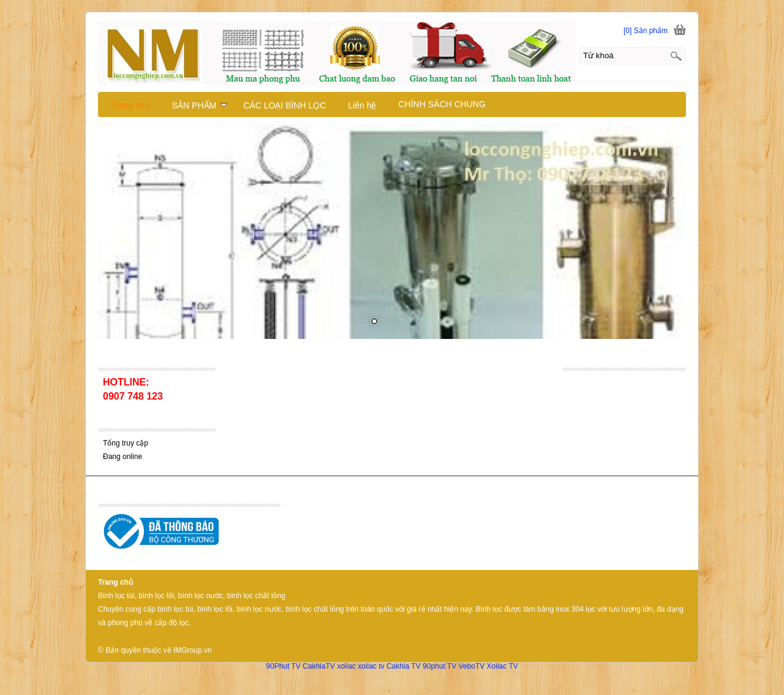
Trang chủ (130, 105)
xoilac (346, 666)
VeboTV (472, 666)
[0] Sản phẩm (646, 31)
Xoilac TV (503, 666)
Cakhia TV (404, 666)
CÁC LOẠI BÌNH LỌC (285, 105)
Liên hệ (362, 105)
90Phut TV (283, 666)
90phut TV (439, 666)
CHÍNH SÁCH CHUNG (442, 104)
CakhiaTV (319, 666)
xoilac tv (371, 666)
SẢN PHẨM (200, 105)
